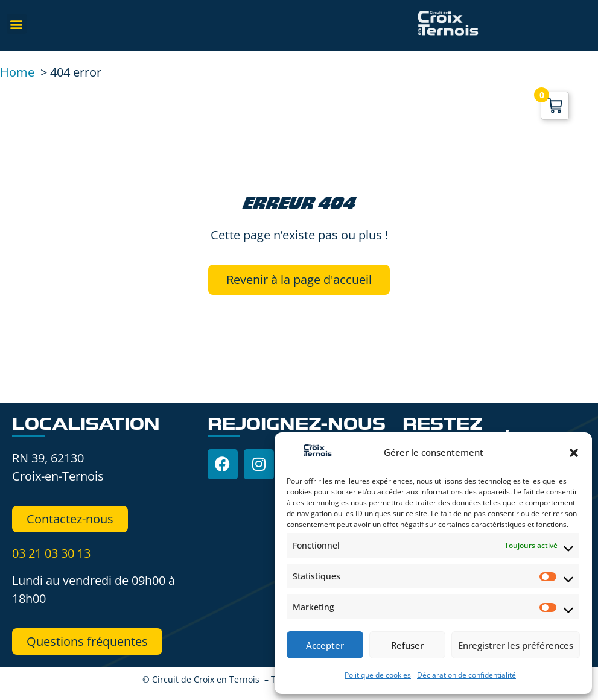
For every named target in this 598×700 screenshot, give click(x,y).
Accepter (325, 645)
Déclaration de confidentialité (466, 675)
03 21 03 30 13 (51, 553)
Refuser (407, 645)
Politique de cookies (378, 675)
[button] (574, 453)
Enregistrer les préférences (516, 645)
